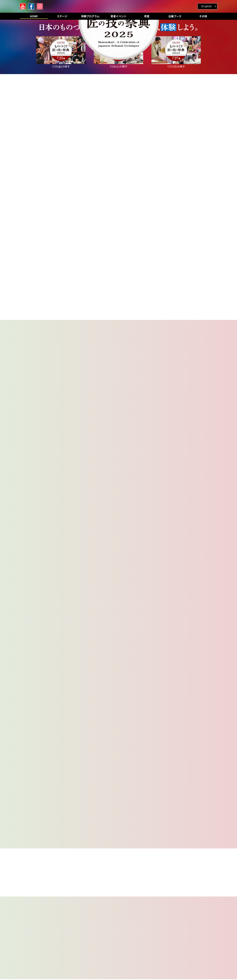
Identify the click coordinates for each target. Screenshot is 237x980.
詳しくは (65, 955)
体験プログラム (90, 16)
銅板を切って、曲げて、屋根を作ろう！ (115, 794)
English (207, 6)
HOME (34, 16)
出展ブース (175, 16)
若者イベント (118, 16)
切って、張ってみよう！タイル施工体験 (48, 806)
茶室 (147, 16)
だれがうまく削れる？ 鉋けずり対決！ (182, 794)
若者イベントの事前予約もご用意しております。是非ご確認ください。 (83, 386)
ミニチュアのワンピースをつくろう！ (181, 806)
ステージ (62, 16)
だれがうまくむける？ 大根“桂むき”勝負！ (118, 806)
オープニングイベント (37, 794)
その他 (203, 16)
